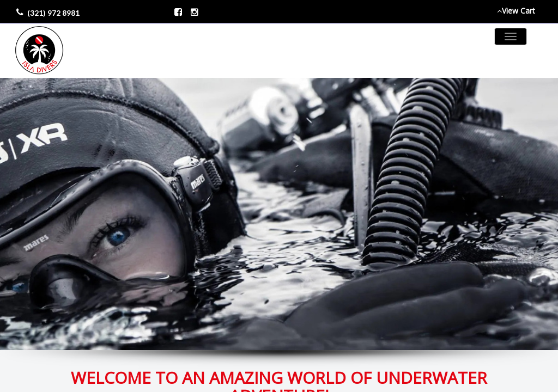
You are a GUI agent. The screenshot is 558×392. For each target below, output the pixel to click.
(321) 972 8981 (53, 13)
